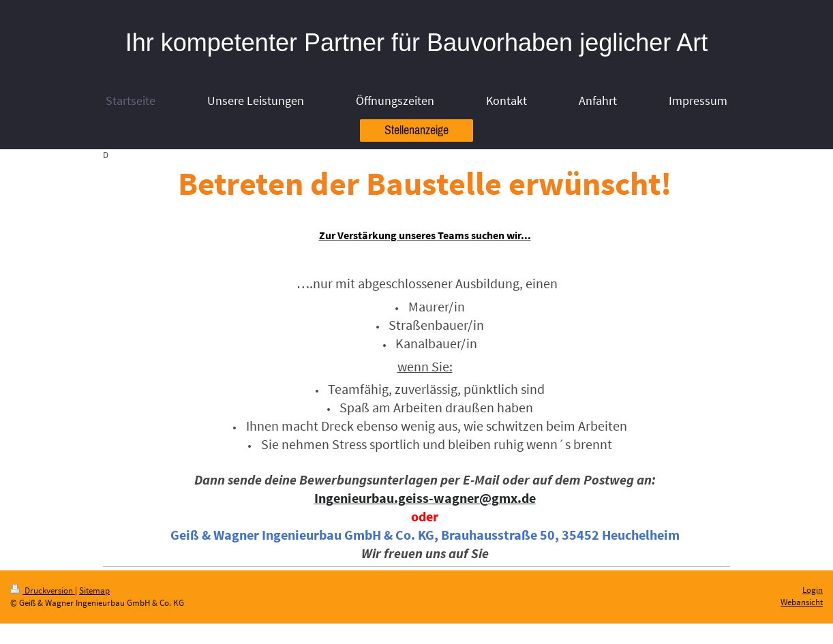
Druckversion (43, 591)
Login (813, 590)
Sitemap (94, 591)
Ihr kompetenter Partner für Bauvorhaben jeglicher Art (416, 43)
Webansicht (802, 602)
